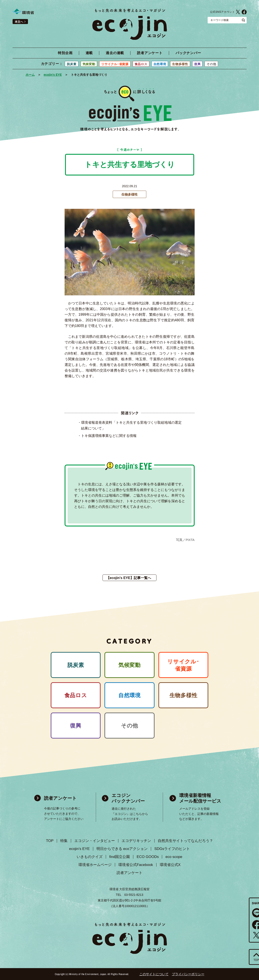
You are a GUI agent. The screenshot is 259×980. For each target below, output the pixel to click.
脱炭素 (72, 64)
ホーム (30, 75)
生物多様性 (180, 64)
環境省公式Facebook (244, 12)
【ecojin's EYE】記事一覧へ (129, 578)
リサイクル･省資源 (115, 64)
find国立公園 (120, 857)
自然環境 (160, 64)
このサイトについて (154, 974)
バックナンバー (188, 53)
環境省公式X (238, 12)
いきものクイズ (90, 857)
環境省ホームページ (95, 865)
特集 (64, 841)
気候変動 (89, 64)
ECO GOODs (148, 857)
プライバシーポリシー (188, 974)
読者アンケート (150, 53)
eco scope (174, 857)
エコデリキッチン (136, 841)
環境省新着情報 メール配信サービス (200, 798)
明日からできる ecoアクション (122, 849)
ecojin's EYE (53, 75)
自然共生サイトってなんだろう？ (185, 841)
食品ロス (141, 64)
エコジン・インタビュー (95, 841)
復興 (197, 64)
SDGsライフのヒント (172, 849)
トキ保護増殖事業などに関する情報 (109, 436)
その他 (211, 64)
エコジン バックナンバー (128, 798)
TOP (50, 841)
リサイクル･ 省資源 (183, 665)
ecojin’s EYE (79, 849)
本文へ (19, 22)
